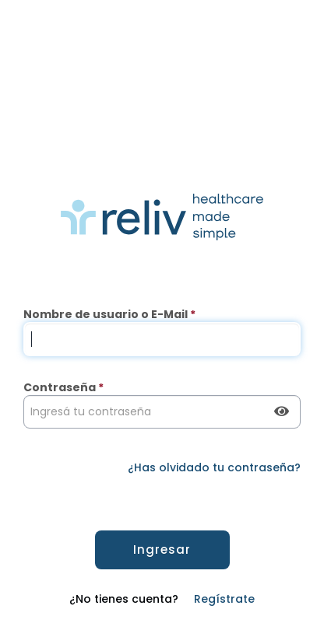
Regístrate (224, 599)
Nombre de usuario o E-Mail (109, 314)
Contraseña (63, 387)
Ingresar (162, 549)
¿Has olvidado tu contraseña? (214, 467)
